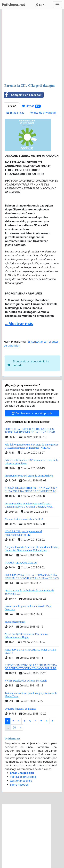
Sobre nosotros (19, 785)
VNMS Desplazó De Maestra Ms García (26, 681)
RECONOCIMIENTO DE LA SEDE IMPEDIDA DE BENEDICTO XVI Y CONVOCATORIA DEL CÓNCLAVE (31, 668)
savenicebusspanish (15, 622)
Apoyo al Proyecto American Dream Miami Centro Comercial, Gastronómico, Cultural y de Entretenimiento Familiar (32, 550)
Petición (11, 106)
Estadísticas (15, 113)
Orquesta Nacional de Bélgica (20, 709)
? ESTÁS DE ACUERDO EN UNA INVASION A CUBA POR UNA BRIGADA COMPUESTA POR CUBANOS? (31, 491)
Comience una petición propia (32, 413)
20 (14, 727)
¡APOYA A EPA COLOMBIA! (21, 563)
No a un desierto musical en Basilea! (24, 519)
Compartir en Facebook (23, 95)
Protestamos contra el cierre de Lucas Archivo (29, 476)
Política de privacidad (43, 113)
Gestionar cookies (21, 781)
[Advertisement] (32, 47)
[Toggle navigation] (57, 5)
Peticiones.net (14, 5)
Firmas (31, 106)
